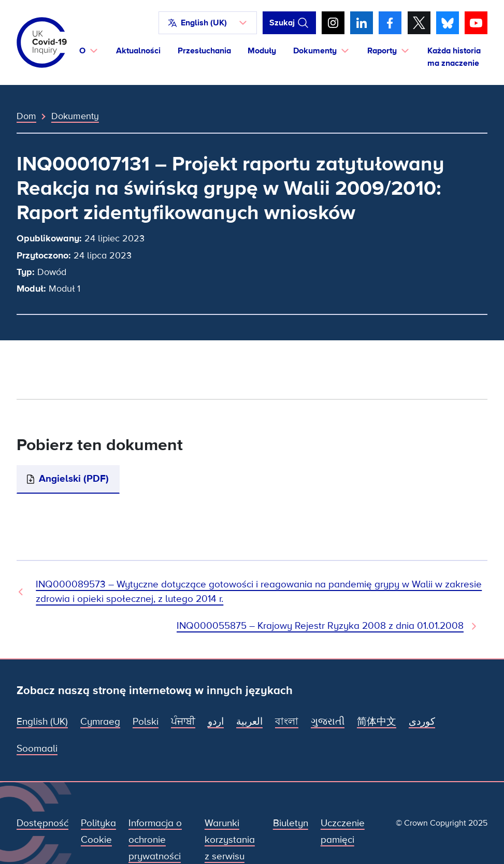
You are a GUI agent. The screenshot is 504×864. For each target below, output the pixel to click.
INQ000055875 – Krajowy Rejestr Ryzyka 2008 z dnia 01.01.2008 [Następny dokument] (320, 626)
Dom (26, 116)
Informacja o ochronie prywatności (155, 840)
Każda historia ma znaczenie (454, 57)
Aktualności (138, 51)
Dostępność (42, 823)
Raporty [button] (382, 51)
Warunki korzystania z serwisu (230, 840)
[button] (208, 23)
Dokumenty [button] (315, 51)
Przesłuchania (204, 51)
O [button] (82, 51)
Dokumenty (75, 116)
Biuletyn (291, 823)
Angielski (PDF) (74, 479)
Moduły (262, 51)
